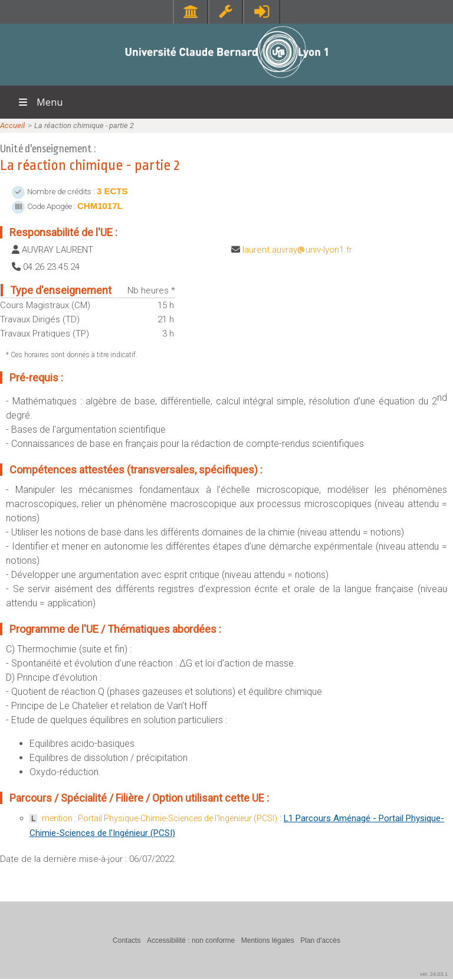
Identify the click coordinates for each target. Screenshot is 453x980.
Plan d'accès (320, 940)
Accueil (12, 125)
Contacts (127, 940)
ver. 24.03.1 (434, 974)
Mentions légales (268, 940)
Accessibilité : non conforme (191, 940)
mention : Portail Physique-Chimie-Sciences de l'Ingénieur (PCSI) (160, 818)
